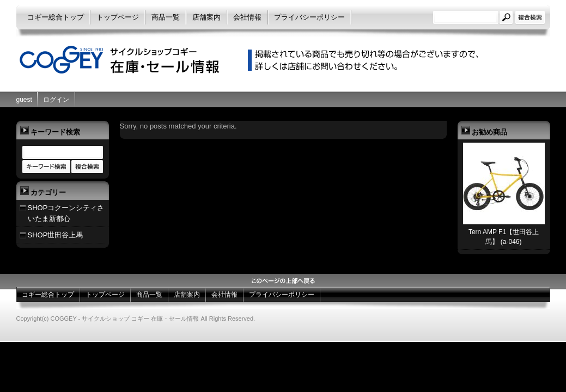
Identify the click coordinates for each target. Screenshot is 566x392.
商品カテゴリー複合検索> (87, 167)
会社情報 (247, 17)
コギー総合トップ (56, 17)
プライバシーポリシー (309, 17)
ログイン (56, 100)
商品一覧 (166, 17)
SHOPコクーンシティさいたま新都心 (66, 213)
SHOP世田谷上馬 (56, 235)
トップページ (118, 17)
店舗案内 (206, 17)
